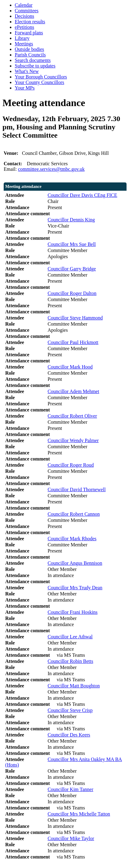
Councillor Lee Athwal (70, 637)
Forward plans (29, 33)
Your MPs (25, 88)
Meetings (24, 44)
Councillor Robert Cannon (74, 514)
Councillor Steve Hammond (75, 318)
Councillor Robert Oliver (72, 416)
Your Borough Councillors (41, 77)
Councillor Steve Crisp (70, 710)
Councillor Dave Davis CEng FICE (82, 195)
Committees (27, 11)
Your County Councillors (39, 82)
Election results (30, 22)
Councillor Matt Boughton (74, 686)
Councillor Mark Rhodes (72, 539)
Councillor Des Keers (69, 735)
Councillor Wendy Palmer (73, 440)
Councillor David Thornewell (77, 489)
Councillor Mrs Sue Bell (72, 244)
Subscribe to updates (35, 66)
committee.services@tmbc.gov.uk (51, 169)
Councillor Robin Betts (70, 661)
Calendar (24, 5)
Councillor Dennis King (71, 220)
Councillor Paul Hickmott (73, 342)
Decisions (24, 16)
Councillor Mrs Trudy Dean (75, 588)
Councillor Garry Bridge (72, 269)
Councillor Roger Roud (71, 465)
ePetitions (24, 27)
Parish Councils (30, 55)
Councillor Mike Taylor (71, 838)
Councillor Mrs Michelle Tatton (79, 814)
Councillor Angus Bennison (75, 563)
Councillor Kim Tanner (70, 789)
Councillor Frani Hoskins (73, 612)
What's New (27, 71)
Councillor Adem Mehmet (73, 391)
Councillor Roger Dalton (72, 293)
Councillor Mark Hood (70, 367)
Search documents (33, 60)
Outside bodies (29, 49)
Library (22, 38)
